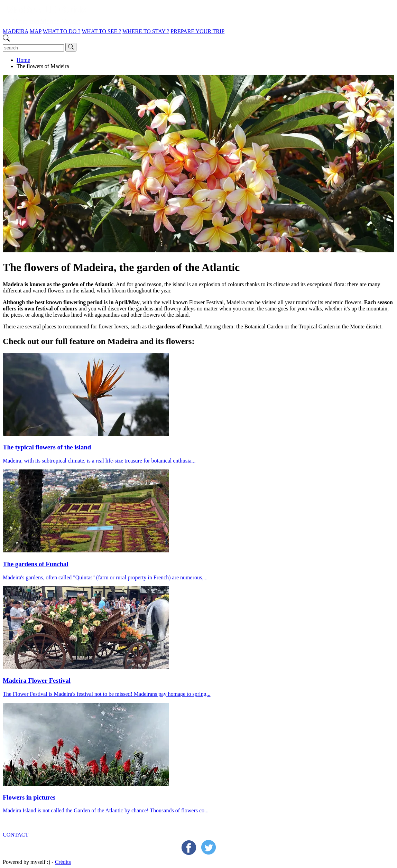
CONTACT (16, 835)
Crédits (63, 862)
